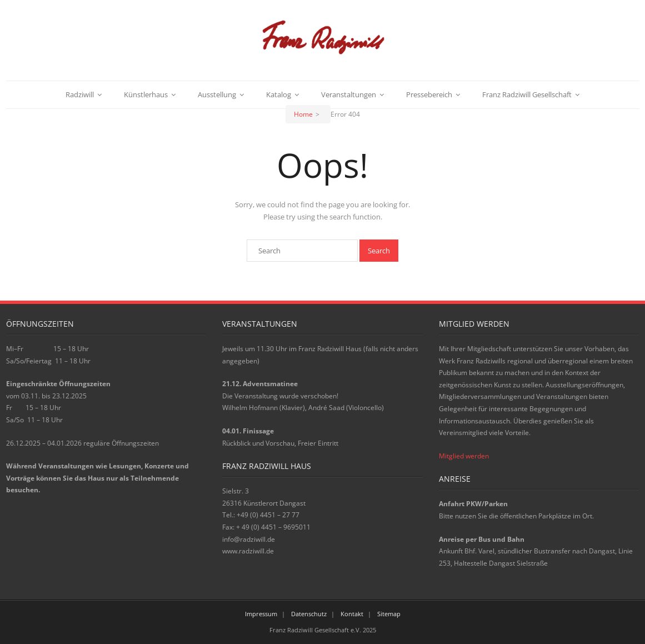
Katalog (279, 94)
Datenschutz (309, 614)
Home (303, 114)
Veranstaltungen (349, 94)
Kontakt (352, 614)
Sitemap (389, 614)
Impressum (261, 614)
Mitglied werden (464, 456)
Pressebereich (429, 94)
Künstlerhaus (146, 94)
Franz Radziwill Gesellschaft (527, 94)
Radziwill (80, 94)
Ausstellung (217, 94)
